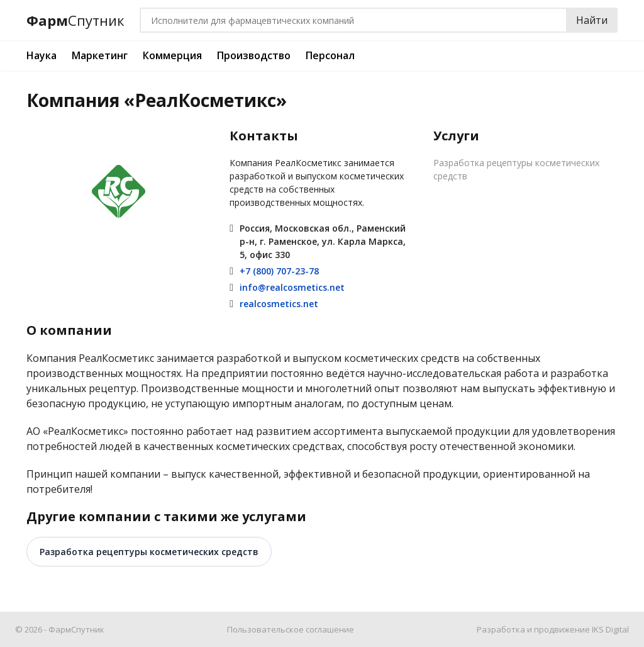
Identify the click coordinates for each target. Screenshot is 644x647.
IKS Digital (610, 629)
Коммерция (172, 55)
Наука (42, 55)
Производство (254, 55)
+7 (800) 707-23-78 (279, 271)
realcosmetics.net (279, 304)
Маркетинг (100, 55)
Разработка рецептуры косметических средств (516, 169)
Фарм (75, 20)
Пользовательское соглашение (291, 629)
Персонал (330, 55)
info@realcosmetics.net (292, 287)
